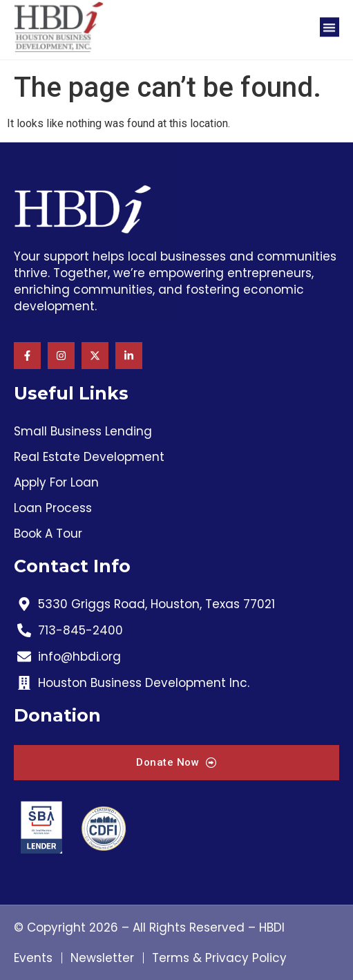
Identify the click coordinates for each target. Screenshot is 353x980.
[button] (330, 22)
